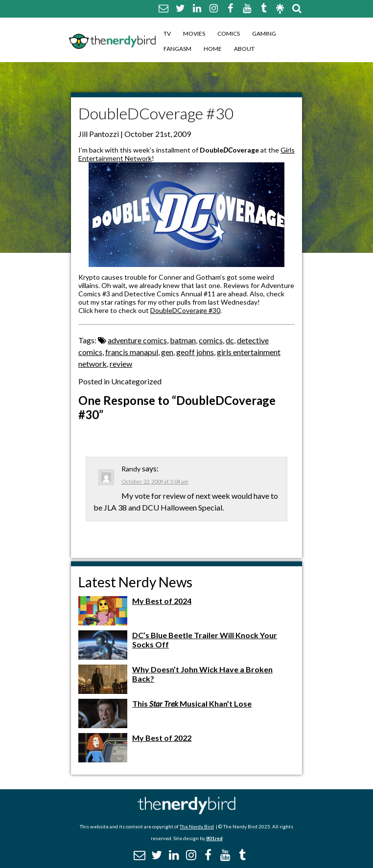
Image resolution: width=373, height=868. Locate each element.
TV (167, 33)
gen (167, 352)
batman (183, 340)
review (121, 364)
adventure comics (137, 340)
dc (230, 340)
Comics (229, 33)
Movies (194, 33)
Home (213, 49)
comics (211, 340)
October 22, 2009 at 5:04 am (155, 481)
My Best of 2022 (162, 738)
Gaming (264, 33)
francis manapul (132, 352)
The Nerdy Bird (197, 826)
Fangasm (177, 49)
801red (214, 838)
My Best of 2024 (162, 601)
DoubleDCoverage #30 (185, 310)
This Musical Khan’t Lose (192, 703)
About (244, 49)
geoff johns (195, 352)
